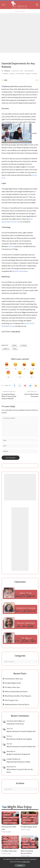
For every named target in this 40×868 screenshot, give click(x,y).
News (25, 818)
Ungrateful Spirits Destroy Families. (19, 762)
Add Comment (29, 71)
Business (5, 74)
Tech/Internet (20, 74)
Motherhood (9, 812)
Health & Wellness (30, 815)
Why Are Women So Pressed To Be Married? (21, 731)
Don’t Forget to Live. (12, 700)
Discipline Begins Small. (13, 683)
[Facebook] (14, 386)
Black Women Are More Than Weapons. (18, 696)
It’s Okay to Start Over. (13, 687)
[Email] (36, 386)
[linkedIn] (30, 386)
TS (15, 820)
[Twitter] (20, 386)
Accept (20, 865)
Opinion (12, 74)
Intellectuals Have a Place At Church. (17, 704)
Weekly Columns (31, 74)
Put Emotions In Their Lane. (14, 679)
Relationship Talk (11, 818)
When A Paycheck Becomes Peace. (16, 692)
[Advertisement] (20, 33)
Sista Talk (8, 820)
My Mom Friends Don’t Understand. (18, 754)
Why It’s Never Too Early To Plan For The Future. (20, 771)
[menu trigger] (4, 5)
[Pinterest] (25, 386)
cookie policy (26, 862)
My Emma (11, 326)
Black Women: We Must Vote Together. (19, 739)
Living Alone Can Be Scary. (15, 724)
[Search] (37, 5)
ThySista (7, 71)
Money (25, 842)
